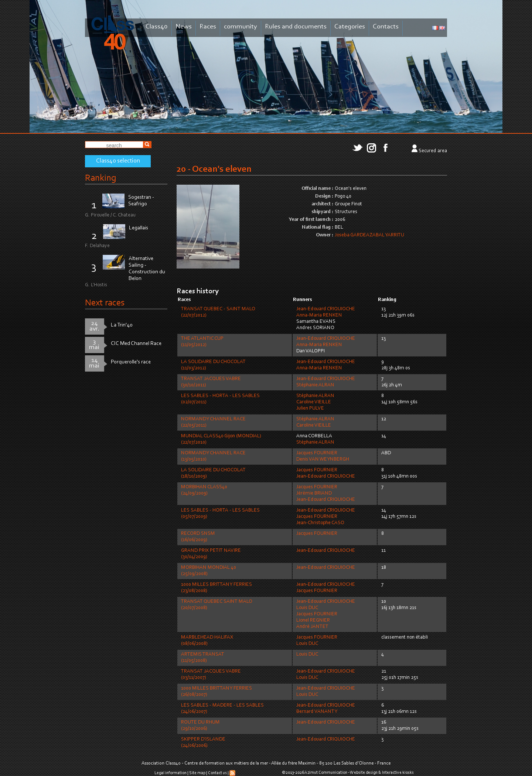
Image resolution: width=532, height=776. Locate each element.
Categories (350, 27)
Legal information (170, 773)
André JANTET (312, 627)
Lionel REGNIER (313, 621)
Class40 (157, 27)
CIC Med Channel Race (136, 344)
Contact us (217, 773)
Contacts (386, 27)
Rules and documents (296, 27)
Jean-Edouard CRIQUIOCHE (326, 309)
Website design (364, 773)
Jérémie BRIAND (314, 493)
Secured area (433, 151)
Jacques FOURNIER (317, 453)
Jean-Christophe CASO (320, 523)
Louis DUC (307, 608)
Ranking (100, 178)
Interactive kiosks (398, 773)
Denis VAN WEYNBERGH (323, 459)
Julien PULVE (310, 408)
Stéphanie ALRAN (315, 385)
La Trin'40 (122, 325)
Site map (197, 773)
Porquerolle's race (131, 362)
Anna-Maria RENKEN (319, 315)
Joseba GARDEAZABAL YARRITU (369, 235)
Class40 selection (118, 161)
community (241, 27)
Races (208, 27)
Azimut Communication (326, 773)
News (184, 27)
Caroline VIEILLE (314, 402)
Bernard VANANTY (317, 712)
